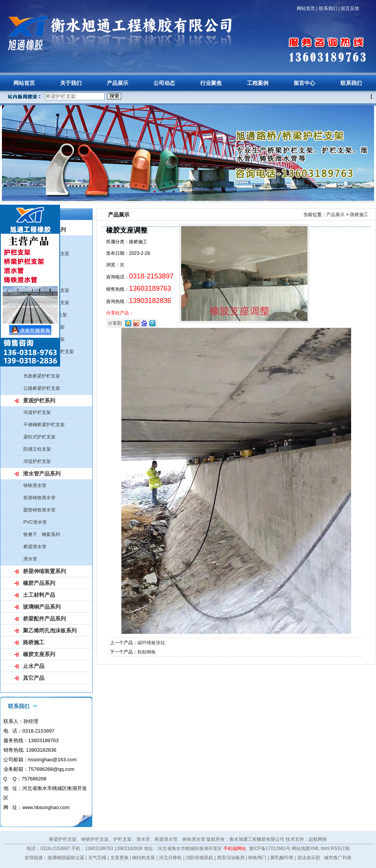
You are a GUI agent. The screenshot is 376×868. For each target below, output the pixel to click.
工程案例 (258, 83)
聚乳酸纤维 (282, 858)
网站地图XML (306, 848)
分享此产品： (120, 313)
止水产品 (34, 666)
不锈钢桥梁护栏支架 (44, 425)
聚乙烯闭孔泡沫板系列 (50, 630)
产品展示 (118, 83)
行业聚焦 (211, 83)
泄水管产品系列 (42, 474)
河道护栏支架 (37, 412)
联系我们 (328, 8)
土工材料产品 (39, 595)
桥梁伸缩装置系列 (44, 571)
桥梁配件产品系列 (44, 619)
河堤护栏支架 (37, 461)
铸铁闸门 (257, 858)
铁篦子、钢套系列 (42, 534)
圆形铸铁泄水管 (39, 510)
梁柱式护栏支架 (39, 437)
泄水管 (30, 559)
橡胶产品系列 (39, 583)
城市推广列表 (338, 858)
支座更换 (119, 858)
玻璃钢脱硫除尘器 (66, 858)
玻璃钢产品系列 (42, 607)
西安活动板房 (231, 858)
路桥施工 (34, 642)
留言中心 (304, 83)
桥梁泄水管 (35, 547)
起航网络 (318, 839)
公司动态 (164, 83)
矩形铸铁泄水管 (39, 498)
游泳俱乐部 (309, 858)
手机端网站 (235, 848)
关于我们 (71, 83)
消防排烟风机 (199, 858)
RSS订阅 (340, 848)
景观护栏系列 (39, 401)
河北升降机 (170, 858)
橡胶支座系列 (39, 654)
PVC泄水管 (35, 522)
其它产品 (34, 678)
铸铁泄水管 (35, 485)
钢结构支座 (144, 858)
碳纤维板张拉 (151, 643)
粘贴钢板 (147, 652)
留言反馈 (350, 8)
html (325, 848)
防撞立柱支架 (37, 449)
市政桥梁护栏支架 (42, 376)
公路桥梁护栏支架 (42, 388)
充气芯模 (97, 858)
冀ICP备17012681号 (270, 848)
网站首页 (306, 8)
